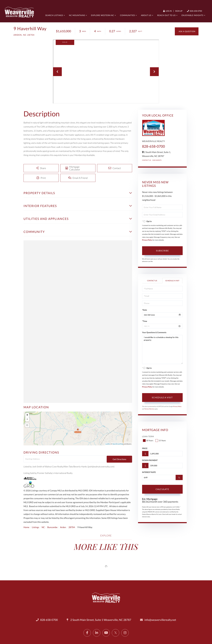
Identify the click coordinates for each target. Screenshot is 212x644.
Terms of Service (149, 409)
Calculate (162, 489)
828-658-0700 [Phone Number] (194, 11)
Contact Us (147, 160)
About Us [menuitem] (146, 15)
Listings (35, 527)
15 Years (161, 440)
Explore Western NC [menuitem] (102, 15)
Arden (63, 527)
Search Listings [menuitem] (54, 15)
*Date (145, 310)
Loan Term (148, 436)
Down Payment (150, 460)
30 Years (148, 440)
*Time (145, 321)
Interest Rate (149, 472)
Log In (168, 11)
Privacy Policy (147, 240)
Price (145, 448)
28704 (72, 527)
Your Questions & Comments (154, 332)
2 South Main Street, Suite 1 (99, 620)
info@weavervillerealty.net (158, 620)
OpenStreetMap (118, 444)
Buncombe (52, 527)
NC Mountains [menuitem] (77, 15)
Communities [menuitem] (128, 15)
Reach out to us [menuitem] (166, 15)
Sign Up (179, 11)
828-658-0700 (154, 146)
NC (43, 527)
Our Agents (157, 160)
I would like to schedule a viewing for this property (162, 349)
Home (26, 527)
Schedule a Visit (172, 281)
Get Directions (119, 459)
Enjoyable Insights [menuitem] (192, 15)
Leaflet (108, 444)
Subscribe (162, 251)
